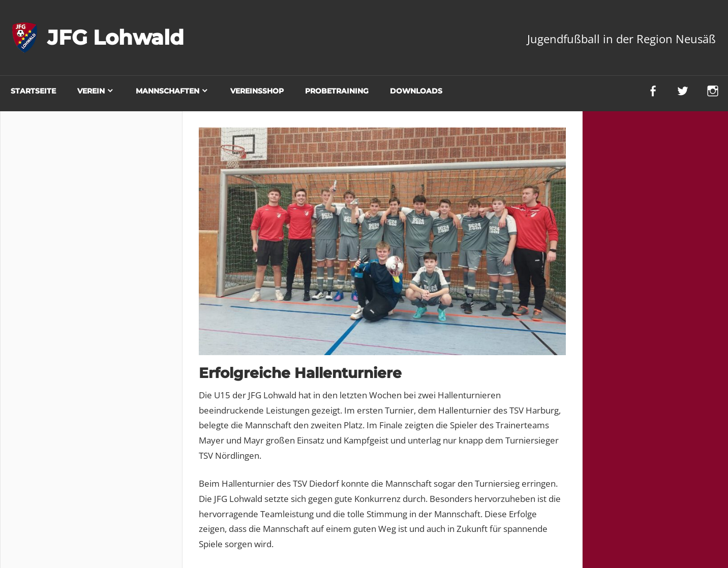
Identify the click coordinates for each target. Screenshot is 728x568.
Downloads (416, 91)
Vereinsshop (257, 91)
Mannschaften (168, 91)
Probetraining (337, 91)
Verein (91, 91)
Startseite (33, 91)
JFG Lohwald (116, 37)
